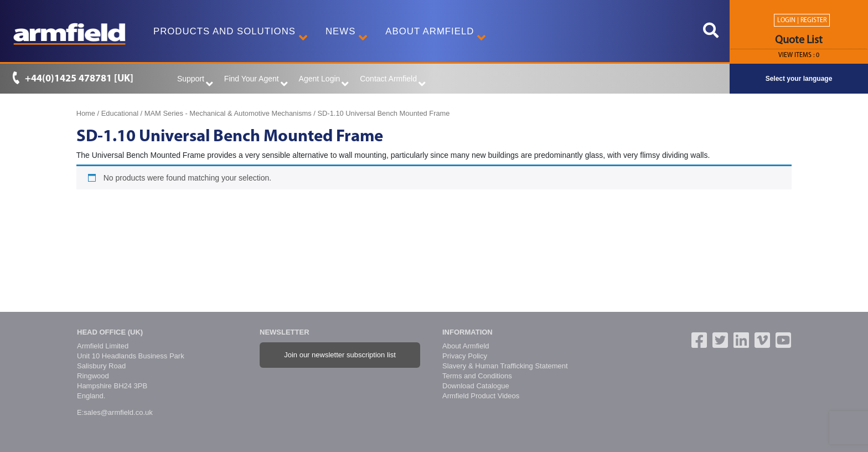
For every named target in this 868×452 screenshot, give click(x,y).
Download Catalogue (476, 386)
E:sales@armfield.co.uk (115, 412)
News (344, 35)
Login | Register (802, 20)
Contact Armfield (393, 82)
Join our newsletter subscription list (340, 355)
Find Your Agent (256, 82)
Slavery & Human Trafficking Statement (505, 366)
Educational (120, 113)
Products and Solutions (228, 35)
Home (86, 113)
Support (195, 82)
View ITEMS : (799, 55)
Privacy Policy (465, 356)
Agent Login (324, 82)
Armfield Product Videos (481, 396)
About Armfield (433, 35)
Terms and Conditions (477, 376)
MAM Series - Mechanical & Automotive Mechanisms (228, 113)
